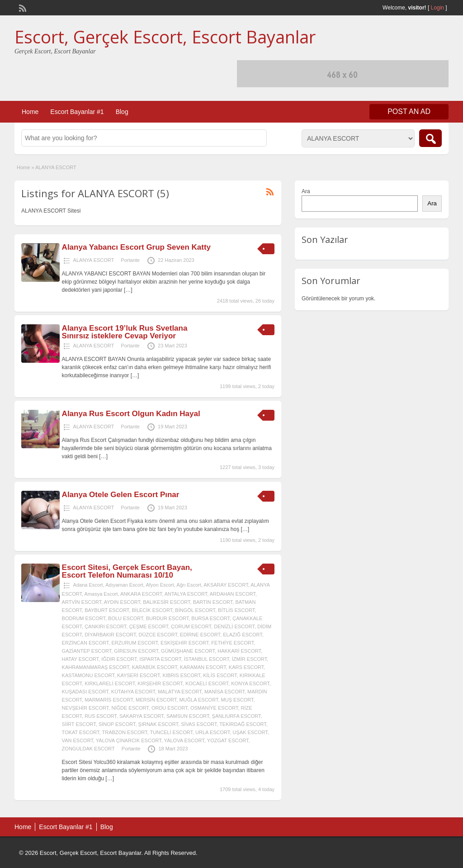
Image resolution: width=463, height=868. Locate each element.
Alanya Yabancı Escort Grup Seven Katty (136, 247)
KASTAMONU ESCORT (88, 675)
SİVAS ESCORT (199, 724)
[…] (128, 290)
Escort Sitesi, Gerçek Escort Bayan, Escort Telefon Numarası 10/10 (127, 571)
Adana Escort (88, 585)
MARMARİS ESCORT (109, 700)
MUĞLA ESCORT (198, 700)
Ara (306, 191)
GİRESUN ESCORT (136, 651)
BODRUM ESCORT (84, 618)
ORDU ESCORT (170, 708)
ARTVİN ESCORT (82, 602)
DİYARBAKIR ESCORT (110, 635)
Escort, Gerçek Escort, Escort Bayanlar (165, 37)
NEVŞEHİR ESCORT (85, 708)
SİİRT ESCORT (79, 724)
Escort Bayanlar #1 (77, 112)
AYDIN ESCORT (122, 602)
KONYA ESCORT (250, 683)
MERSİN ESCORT (156, 700)
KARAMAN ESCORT (203, 667)
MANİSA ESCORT (224, 692)
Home (30, 112)
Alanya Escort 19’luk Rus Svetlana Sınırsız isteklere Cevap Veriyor (125, 332)
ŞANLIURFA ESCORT (236, 716)
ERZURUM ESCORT (134, 643)
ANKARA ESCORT (141, 594)
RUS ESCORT (101, 716)
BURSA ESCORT (210, 618)
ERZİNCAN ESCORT (85, 643)
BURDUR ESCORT (168, 618)
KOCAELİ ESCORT (207, 683)
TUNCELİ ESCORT (171, 732)
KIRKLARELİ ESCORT (110, 683)
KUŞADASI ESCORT (85, 692)
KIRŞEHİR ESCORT (160, 683)
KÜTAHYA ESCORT (133, 692)
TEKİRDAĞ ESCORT (243, 724)
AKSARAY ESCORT (226, 585)
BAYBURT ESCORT (107, 610)
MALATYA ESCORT (180, 692)
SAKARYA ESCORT (142, 716)
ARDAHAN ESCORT (233, 594)
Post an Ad (409, 111)
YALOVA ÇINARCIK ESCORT (129, 740)
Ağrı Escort (189, 585)
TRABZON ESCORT (124, 732)
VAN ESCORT (78, 740)
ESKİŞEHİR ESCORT (184, 643)
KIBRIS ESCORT (182, 675)
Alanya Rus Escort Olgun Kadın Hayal (131, 414)
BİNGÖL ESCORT (195, 610)
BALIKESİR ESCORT (166, 602)
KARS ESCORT (246, 667)
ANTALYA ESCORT (186, 594)
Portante (130, 260)
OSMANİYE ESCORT (214, 708)
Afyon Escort (160, 585)
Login (437, 8)
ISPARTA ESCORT (160, 659)
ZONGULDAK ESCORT (88, 749)
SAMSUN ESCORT (188, 716)
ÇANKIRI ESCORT (105, 626)
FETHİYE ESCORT (232, 643)
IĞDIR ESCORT (119, 659)
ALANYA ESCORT (94, 260)
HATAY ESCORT (80, 659)
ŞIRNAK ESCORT (158, 724)
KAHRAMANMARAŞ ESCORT (96, 667)
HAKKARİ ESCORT (239, 651)
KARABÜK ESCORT (155, 667)
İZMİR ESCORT (249, 659)
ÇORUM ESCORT (191, 626)
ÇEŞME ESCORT (149, 626)
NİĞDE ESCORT (130, 708)
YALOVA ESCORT (184, 740)
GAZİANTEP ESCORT (87, 651)
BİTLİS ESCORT (236, 610)
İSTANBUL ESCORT (207, 659)
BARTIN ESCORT (213, 602)
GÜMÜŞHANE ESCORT (188, 651)
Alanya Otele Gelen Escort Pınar (121, 495)
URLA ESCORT (213, 732)
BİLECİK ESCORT (152, 610)
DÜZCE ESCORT (158, 635)
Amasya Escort (101, 594)
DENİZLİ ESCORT (234, 626)
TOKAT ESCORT (81, 732)
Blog (122, 112)
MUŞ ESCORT (237, 700)
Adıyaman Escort (124, 585)
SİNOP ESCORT (117, 724)
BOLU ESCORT (125, 618)
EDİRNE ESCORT (200, 635)
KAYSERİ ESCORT (138, 675)
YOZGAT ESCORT (228, 740)
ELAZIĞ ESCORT (243, 635)
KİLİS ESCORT (220, 675)
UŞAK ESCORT (250, 732)
